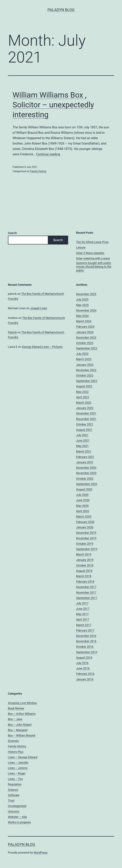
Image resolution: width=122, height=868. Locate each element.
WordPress (41, 853)
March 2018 (84, 576)
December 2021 (86, 413)
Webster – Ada (17, 817)
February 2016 (85, 674)
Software (14, 795)
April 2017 (83, 619)
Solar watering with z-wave (93, 258)
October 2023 (85, 343)
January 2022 (85, 408)
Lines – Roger (17, 773)
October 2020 (85, 479)
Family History (38, 171)
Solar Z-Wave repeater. (90, 253)
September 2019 (87, 549)
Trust (11, 800)
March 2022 (84, 403)
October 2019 (85, 544)
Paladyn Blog (61, 10)
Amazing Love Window (22, 703)
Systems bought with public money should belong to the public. (94, 267)
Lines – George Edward (23, 757)
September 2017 (87, 598)
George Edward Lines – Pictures (42, 347)
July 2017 (82, 603)
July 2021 (82, 435)
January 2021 (85, 462)
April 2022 (83, 397)
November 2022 (86, 370)
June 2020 (83, 500)
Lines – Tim (15, 779)
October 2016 (85, 647)
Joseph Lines (39, 308)
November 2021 (86, 419)
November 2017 (86, 592)
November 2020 (86, 473)
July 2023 (82, 354)
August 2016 (84, 658)
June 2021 (83, 441)
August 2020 (84, 489)
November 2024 (86, 310)
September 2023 (87, 348)
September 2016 (87, 652)
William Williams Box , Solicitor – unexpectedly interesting (53, 105)
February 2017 (85, 630)
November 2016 (86, 641)
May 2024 (82, 316)
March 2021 (84, 451)
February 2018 (85, 582)
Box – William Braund (22, 735)
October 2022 (85, 375)
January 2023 (85, 365)
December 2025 (86, 294)
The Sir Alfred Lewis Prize (92, 242)
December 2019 (86, 533)
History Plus (16, 752)
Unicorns (14, 811)
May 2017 (82, 614)
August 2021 (84, 430)
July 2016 (82, 663)
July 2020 (82, 495)
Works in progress (19, 822)
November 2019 (86, 538)
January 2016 (85, 679)
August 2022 (84, 386)
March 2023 (84, 359)
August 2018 (84, 571)
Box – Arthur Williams (22, 714)
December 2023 (86, 338)
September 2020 (87, 484)
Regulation (15, 784)
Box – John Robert (20, 725)
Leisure (81, 247)
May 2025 (82, 305)
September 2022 (87, 381)
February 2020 (85, 522)
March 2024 (84, 321)
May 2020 (82, 506)
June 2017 (83, 609)
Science (13, 790)
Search (12, 233)
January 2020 (85, 527)
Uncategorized (17, 806)
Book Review (16, 708)
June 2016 (83, 668)
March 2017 (84, 625)
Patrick (12, 332)
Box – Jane (15, 719)
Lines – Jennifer (18, 763)
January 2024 (85, 332)
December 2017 (86, 587)
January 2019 (85, 560)
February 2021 (85, 457)
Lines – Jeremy (18, 768)
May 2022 (82, 392)
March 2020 (84, 517)
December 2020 (86, 468)
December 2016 (86, 636)
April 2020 (83, 511)
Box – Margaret (18, 730)
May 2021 (82, 446)
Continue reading (48, 154)
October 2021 (85, 424)
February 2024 (85, 327)
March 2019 (84, 554)
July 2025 (82, 299)
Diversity (13, 741)
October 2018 (85, 565)
